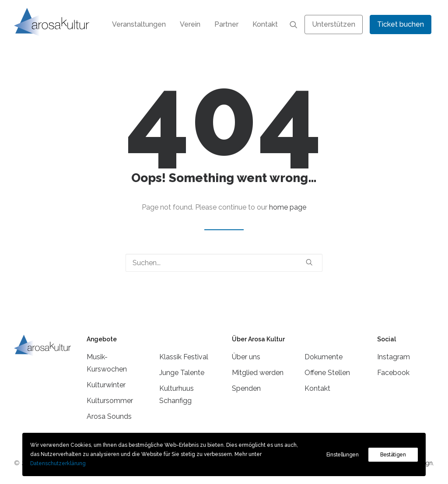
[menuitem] (139, 24)
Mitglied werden (258, 373)
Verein (190, 24)
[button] (294, 24)
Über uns (246, 357)
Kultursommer (110, 401)
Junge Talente (182, 373)
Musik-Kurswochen (107, 363)
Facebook (393, 373)
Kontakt (265, 24)
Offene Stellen (327, 373)
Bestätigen (393, 455)
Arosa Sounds (109, 416)
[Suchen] (224, 263)
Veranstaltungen (139, 24)
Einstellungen (343, 455)
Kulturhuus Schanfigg (177, 395)
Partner (226, 24)
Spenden (246, 388)
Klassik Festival (184, 357)
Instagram (394, 357)
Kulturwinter (106, 385)
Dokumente (324, 357)
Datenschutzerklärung (58, 463)
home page (288, 207)
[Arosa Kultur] (52, 22)
